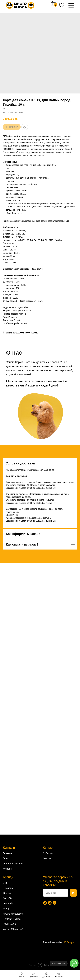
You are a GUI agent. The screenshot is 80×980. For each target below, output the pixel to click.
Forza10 (7, 898)
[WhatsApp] (45, 903)
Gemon (7, 893)
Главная (7, 853)
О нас (6, 858)
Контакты (8, 869)
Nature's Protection (13, 914)
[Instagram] (50, 903)
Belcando (8, 888)
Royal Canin (9, 924)
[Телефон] (55, 903)
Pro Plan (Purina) (12, 919)
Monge (7, 909)
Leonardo (8, 903)
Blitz (5, 883)
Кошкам (47, 858)
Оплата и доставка (13, 864)
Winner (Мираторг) (13, 929)
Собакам (48, 853)
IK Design (69, 942)
